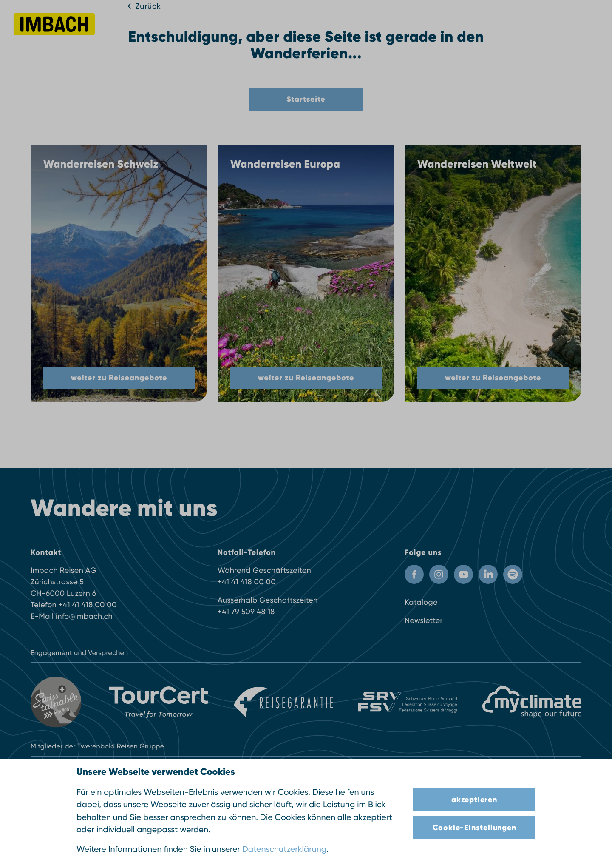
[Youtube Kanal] (463, 574)
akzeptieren (474, 800)
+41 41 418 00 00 (88, 605)
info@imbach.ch (84, 616)
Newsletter (424, 621)
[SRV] (408, 702)
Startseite (306, 99)
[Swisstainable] (57, 702)
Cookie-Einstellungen (475, 828)
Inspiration (324, 29)
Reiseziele (233, 29)
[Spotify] (513, 574)
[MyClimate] (532, 702)
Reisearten (278, 29)
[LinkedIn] (488, 574)
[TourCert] (159, 702)
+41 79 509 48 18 (246, 612)
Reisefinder (188, 29)
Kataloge (421, 602)
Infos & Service (377, 29)
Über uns (427, 29)
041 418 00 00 (538, 28)
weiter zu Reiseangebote (119, 378)
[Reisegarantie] (283, 702)
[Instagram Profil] (439, 574)
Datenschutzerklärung (284, 849)
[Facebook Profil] (414, 574)
